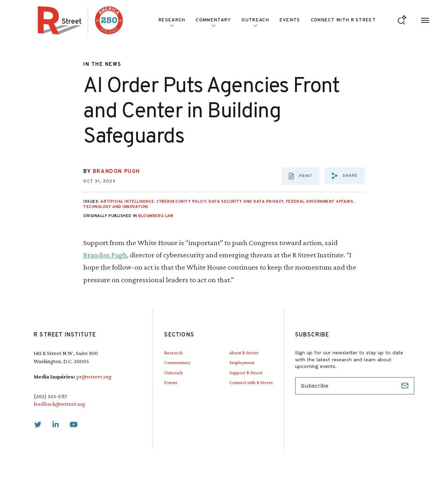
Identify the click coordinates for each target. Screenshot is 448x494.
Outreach (255, 22)
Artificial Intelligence (127, 202)
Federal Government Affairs (320, 202)
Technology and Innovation (116, 207)
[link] (38, 425)
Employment (242, 362)
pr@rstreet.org (94, 377)
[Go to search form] (402, 20)
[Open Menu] (425, 20)
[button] (345, 176)
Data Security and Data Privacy (246, 202)
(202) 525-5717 (50, 396)
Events (290, 20)
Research (172, 22)
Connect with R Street (343, 20)
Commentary (213, 22)
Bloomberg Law (156, 216)
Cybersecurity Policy (181, 202)
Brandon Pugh (116, 172)
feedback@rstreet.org (59, 404)
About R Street (244, 353)
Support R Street (246, 373)
